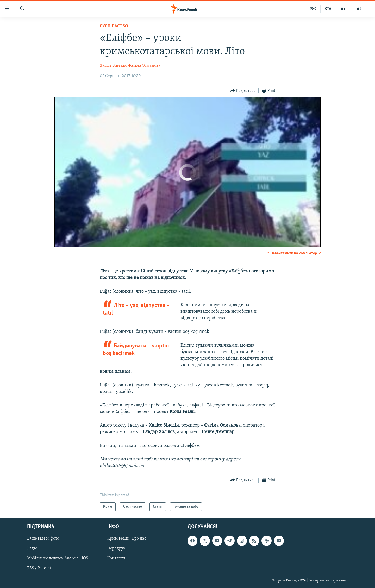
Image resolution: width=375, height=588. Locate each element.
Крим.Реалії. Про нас (127, 539)
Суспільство (114, 26)
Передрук (116, 549)
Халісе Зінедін (113, 66)
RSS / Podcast (39, 568)
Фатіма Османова (144, 66)
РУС (313, 9)
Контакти (116, 559)
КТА (328, 9)
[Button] (243, 91)
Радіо (32, 549)
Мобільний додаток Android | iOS (58, 559)
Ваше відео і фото (43, 539)
